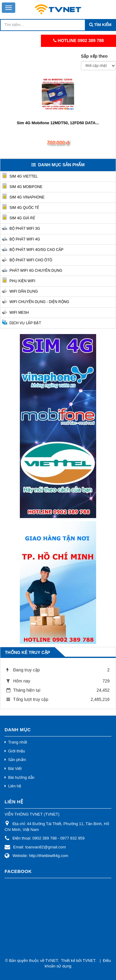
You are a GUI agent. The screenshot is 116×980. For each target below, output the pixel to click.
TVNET (51, 961)
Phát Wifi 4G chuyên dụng (36, 271)
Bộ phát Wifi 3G (25, 229)
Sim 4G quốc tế (24, 208)
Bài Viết (15, 769)
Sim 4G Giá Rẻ (22, 218)
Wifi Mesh (19, 313)
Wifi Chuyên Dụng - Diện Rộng (39, 302)
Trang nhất (17, 742)
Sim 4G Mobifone (26, 187)
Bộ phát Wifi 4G (25, 239)
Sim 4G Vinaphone (27, 197)
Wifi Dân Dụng (24, 291)
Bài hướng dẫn (21, 777)
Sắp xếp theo (94, 56)
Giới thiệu (17, 751)
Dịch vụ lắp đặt (25, 323)
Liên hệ (15, 786)
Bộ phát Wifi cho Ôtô (31, 260)
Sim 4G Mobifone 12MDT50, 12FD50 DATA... (58, 123)
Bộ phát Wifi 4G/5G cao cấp (36, 250)
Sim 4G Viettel (24, 176)
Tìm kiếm (102, 25)
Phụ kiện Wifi (22, 281)
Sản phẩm (17, 760)
